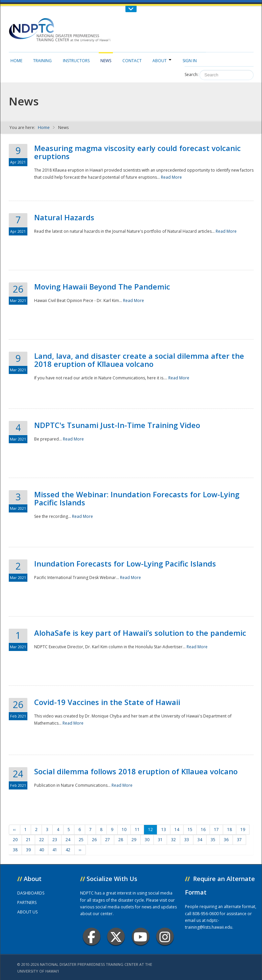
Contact (132, 61)
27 (108, 840)
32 (173, 840)
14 (177, 830)
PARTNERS (27, 902)
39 (28, 850)
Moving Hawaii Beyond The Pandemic (102, 286)
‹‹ (15, 830)
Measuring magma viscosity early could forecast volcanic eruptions (137, 152)
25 (81, 840)
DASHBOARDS (31, 893)
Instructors (76, 61)
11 (137, 830)
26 (94, 840)
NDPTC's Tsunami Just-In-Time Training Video (117, 425)
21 (28, 840)
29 (134, 840)
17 (216, 830)
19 (243, 830)
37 (239, 840)
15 (190, 830)
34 (200, 840)
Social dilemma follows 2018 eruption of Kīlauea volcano (136, 771)
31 (160, 840)
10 (124, 830)
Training (42, 61)
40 (42, 850)
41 (55, 850)
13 (164, 830)
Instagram (165, 937)
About (162, 61)
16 (203, 830)
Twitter (116, 937)
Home (16, 61)
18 (230, 830)
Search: (192, 74)
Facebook (91, 937)
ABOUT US (27, 912)
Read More (171, 177)
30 (147, 840)
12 (150, 830)
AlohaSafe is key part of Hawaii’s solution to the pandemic (140, 633)
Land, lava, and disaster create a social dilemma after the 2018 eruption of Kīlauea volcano (139, 360)
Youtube (140, 937)
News (106, 61)
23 (55, 840)
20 (15, 840)
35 (213, 840)
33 (187, 840)
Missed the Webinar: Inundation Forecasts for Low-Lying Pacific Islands (137, 498)
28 (121, 840)
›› (80, 850)
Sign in (190, 61)
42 (68, 850)
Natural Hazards (64, 217)
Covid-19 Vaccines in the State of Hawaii (107, 702)
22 (42, 840)
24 (68, 840)
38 (15, 850)
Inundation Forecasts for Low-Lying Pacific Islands (125, 563)
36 (226, 840)
